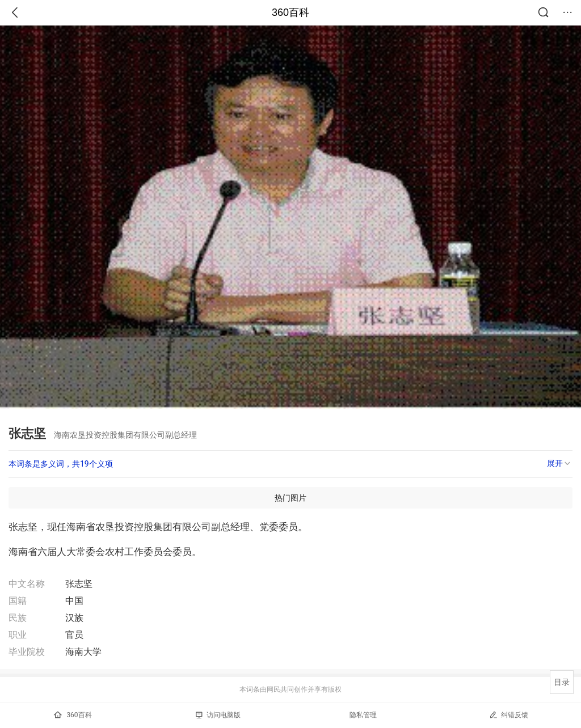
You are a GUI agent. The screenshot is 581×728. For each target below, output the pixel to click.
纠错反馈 (509, 715)
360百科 (290, 12)
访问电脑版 (218, 715)
